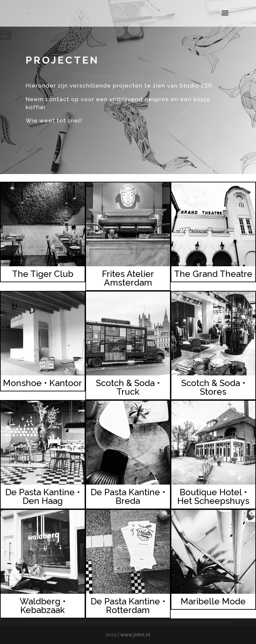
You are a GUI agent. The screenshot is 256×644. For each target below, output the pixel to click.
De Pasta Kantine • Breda (128, 497)
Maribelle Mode (213, 601)
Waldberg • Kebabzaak (43, 606)
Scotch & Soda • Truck (128, 387)
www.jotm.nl (135, 635)
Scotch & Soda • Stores (213, 387)
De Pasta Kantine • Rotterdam (128, 606)
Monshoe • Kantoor (42, 383)
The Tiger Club (43, 274)
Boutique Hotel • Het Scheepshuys (213, 497)
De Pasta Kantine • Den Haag (43, 497)
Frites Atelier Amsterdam (128, 278)
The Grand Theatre (213, 274)
